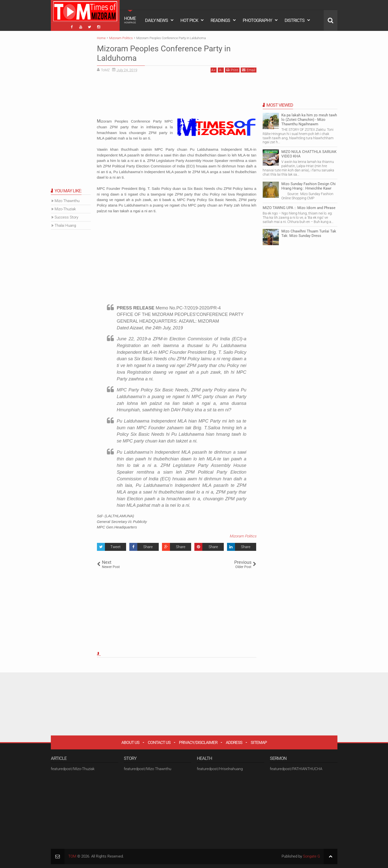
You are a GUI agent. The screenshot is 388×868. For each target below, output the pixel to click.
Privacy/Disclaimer (198, 742)
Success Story (66, 217)
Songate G (311, 856)
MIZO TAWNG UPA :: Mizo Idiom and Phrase (299, 208)
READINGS (220, 20)
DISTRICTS (295, 20)
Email (249, 70)
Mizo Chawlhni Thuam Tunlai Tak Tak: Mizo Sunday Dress (309, 233)
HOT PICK (189, 20)
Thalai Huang (65, 225)
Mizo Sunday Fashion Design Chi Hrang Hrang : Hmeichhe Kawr (309, 186)
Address (234, 742)
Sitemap (259, 742)
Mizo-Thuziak (65, 209)
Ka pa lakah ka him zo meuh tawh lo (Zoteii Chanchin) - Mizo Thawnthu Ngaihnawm (309, 120)
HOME (130, 20)
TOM (72, 856)
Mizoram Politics (243, 536)
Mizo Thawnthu (67, 201)
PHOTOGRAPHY (257, 20)
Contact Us (159, 742)
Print (232, 70)
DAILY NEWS (156, 20)
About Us (130, 742)
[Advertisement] (177, 97)
